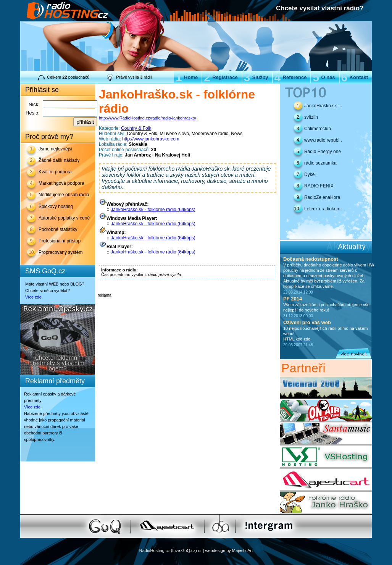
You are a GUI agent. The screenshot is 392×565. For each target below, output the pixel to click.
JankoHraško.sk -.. (323, 106)
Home (187, 77)
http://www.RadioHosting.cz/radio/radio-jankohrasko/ (148, 118)
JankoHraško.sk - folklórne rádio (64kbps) (153, 210)
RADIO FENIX (319, 186)
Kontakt (355, 77)
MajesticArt (242, 550)
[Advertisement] (187, 309)
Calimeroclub (318, 129)
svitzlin (311, 117)
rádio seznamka (320, 163)
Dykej (310, 174)
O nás (324, 77)
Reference (291, 77)
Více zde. (33, 407)
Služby (256, 77)
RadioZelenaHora (322, 197)
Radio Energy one (323, 152)
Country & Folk (136, 128)
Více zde (33, 297)
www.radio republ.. (323, 140)
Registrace (221, 77)
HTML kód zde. (297, 339)
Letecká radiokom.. (323, 209)
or (200, 550)
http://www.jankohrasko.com (151, 139)
